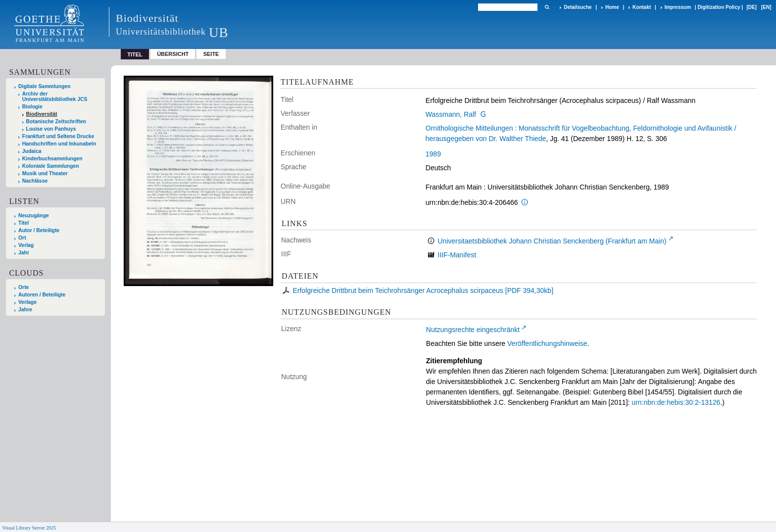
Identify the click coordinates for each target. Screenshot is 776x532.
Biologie (32, 107)
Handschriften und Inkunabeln (59, 144)
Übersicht (173, 54)
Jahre (25, 310)
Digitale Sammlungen (45, 86)
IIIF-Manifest (457, 255)
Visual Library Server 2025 (29, 528)
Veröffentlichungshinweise (547, 343)
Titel (24, 223)
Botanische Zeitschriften (56, 121)
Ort (22, 238)
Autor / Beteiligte (39, 230)
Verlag (26, 245)
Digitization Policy (719, 7)
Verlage (27, 302)
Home (612, 7)
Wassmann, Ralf (451, 114)
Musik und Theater (45, 173)
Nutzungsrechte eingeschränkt (473, 330)
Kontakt (642, 7)
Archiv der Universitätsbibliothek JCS (55, 97)
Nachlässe (35, 181)
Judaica (32, 151)
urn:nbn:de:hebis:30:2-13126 (676, 402)
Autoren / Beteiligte (42, 295)
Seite (211, 54)
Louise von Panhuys (51, 129)
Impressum (678, 7)
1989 (433, 154)
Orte (24, 287)
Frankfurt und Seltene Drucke (58, 136)
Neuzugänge (34, 216)
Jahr (24, 253)
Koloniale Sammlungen (51, 166)
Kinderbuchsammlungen (52, 159)
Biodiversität (42, 114)
